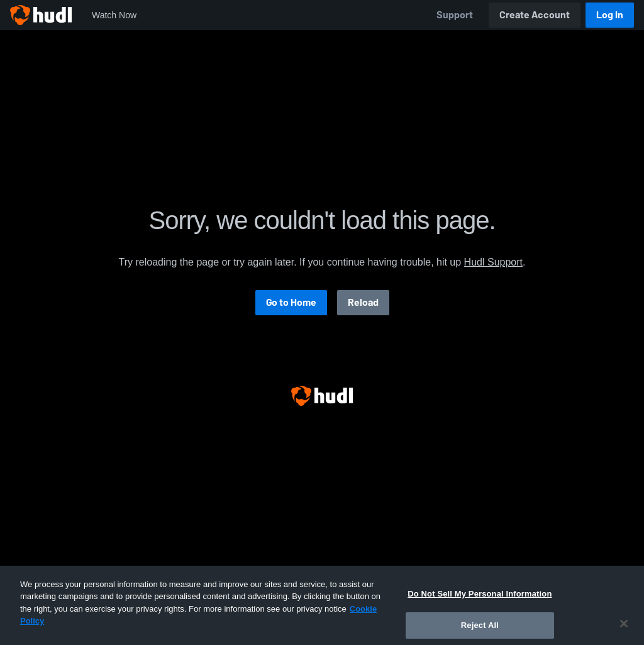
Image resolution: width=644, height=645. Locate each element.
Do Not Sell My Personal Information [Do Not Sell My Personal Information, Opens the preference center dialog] (480, 603)
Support (455, 15)
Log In (610, 15)
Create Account (535, 15)
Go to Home (291, 302)
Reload (363, 302)
